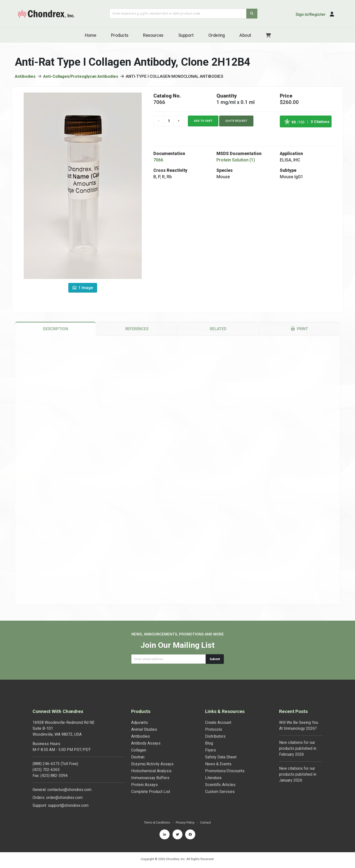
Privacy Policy (186, 822)
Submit (215, 659)
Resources (153, 35)
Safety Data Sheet (221, 757)
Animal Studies (144, 729)
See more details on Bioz (319, 134)
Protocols (214, 729)
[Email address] (169, 659)
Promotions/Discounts (225, 771)
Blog (209, 743)
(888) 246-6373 (46, 764)
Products (120, 35)
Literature (213, 778)
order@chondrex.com (64, 798)
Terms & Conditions (157, 822)
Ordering (217, 35)
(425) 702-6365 (46, 770)
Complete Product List (151, 792)
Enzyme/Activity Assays (152, 764)
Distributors (215, 736)
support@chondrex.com (68, 805)
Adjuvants (140, 722)
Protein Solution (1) (236, 161)
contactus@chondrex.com (69, 790)
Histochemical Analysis (151, 771)
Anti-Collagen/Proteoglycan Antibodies (81, 77)
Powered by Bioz (285, 134)
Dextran (138, 757)
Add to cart (203, 122)
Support (186, 35)
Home (90, 35)
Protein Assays (144, 785)
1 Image (83, 289)
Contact (206, 822)
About (245, 35)
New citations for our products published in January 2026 (298, 774)
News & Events (218, 764)
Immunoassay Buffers (150, 778)
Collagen (139, 750)
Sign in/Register (311, 14)
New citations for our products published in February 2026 (298, 748)
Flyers (211, 750)
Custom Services (220, 792)
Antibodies (25, 77)
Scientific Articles (220, 785)
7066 (158, 161)
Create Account (218, 722)
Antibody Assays (146, 743)
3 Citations (320, 123)
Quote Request (236, 122)
